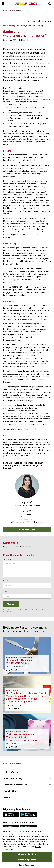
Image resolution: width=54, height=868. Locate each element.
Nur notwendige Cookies (27, 860)
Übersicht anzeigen (37, 21)
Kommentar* (8, 559)
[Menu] (3, 4)
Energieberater (29, 142)
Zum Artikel (13, 670)
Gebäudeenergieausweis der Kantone (19, 192)
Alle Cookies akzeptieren (27, 854)
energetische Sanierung (13, 102)
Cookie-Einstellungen (27, 865)
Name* (6, 581)
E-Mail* (6, 592)
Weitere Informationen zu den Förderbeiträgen (23, 429)
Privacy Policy (36, 610)
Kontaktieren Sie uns (27, 529)
